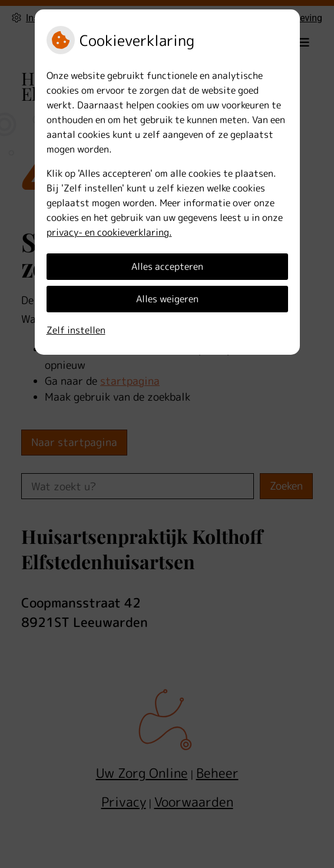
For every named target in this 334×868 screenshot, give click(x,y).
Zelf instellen (76, 330)
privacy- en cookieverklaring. (109, 232)
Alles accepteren (167, 266)
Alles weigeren (167, 299)
